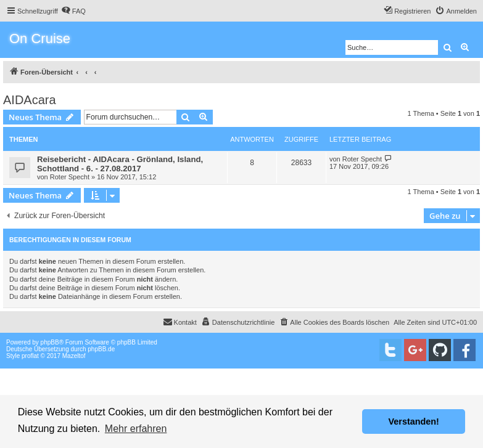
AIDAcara (30, 100)
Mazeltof (74, 356)
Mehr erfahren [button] (136, 429)
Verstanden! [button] (414, 422)
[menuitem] (73, 11)
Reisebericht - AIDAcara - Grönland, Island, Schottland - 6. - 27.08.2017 (120, 164)
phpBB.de (101, 349)
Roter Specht (70, 177)
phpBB (50, 342)
